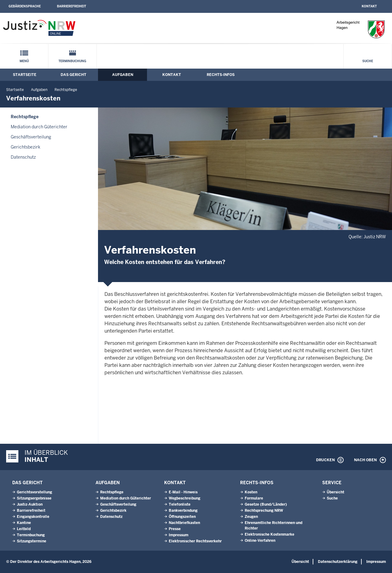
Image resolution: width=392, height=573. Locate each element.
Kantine (24, 523)
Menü (24, 61)
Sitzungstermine (32, 541)
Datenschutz (23, 157)
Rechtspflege (66, 90)
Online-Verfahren (260, 541)
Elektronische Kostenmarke (269, 534)
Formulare (254, 498)
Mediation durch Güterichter (39, 127)
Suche (368, 61)
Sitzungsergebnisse (34, 498)
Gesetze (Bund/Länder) (266, 504)
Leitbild (24, 529)
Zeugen (251, 517)
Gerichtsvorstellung (34, 492)
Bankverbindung (183, 511)
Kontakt (369, 6)
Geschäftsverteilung (31, 137)
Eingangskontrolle (33, 517)
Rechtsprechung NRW (264, 511)
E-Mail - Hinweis (183, 492)
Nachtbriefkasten (184, 523)
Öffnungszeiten (182, 517)
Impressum (179, 535)
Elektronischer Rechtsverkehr (195, 541)
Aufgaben (123, 75)
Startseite (25, 75)
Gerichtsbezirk (26, 147)
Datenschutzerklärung (338, 562)
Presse (175, 529)
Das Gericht (73, 75)
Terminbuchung (72, 61)
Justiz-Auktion (30, 504)
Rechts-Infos (221, 75)
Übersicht (335, 492)
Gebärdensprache (25, 6)
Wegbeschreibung (185, 498)
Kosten (251, 492)
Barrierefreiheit (72, 6)
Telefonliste (180, 504)
